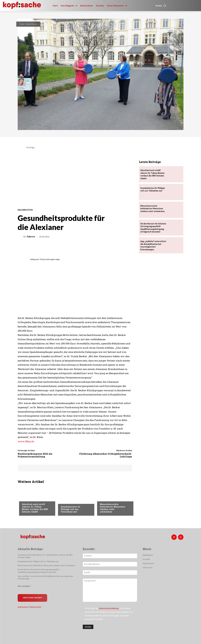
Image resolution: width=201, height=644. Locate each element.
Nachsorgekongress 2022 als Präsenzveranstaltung (35, 455)
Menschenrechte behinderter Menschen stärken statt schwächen (113, 508)
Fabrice (31, 237)
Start (22, 24)
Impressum (23, 607)
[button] (161, 6)
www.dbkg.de (26, 441)
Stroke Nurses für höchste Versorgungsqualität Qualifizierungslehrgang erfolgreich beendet (38, 571)
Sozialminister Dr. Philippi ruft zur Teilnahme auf (71, 509)
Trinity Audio (45, 259)
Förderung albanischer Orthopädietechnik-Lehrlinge (106, 455)
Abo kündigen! (24, 586)
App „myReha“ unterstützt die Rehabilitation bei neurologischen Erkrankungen (153, 245)
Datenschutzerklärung (109, 608)
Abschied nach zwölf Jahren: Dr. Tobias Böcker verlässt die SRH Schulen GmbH (35, 508)
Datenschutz (36, 607)
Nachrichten (31, 24)
